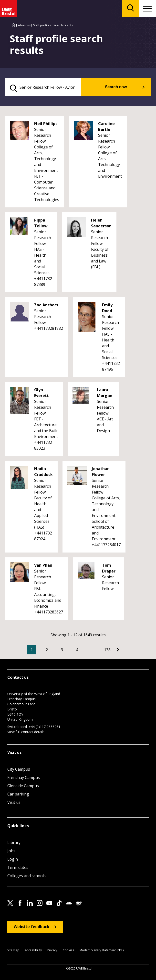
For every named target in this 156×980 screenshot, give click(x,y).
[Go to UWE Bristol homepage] (13, 25)
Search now (116, 87)
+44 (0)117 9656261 (44, 727)
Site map (13, 950)
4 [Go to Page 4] (77, 650)
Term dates (18, 867)
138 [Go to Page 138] (107, 650)
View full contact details (26, 732)
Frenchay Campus (24, 777)
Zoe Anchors (46, 305)
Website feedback (31, 927)
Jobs (11, 851)
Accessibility (33, 950)
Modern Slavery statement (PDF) (102, 950)
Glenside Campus (23, 786)
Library (14, 843)
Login (13, 859)
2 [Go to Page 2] (47, 650)
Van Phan (43, 565)
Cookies (68, 950)
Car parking (18, 794)
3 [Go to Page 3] (62, 650)
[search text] (43, 87)
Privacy (52, 950)
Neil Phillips (46, 124)
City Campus (19, 769)
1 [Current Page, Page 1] (32, 650)
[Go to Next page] (118, 650)
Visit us (14, 802)
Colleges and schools (26, 876)
